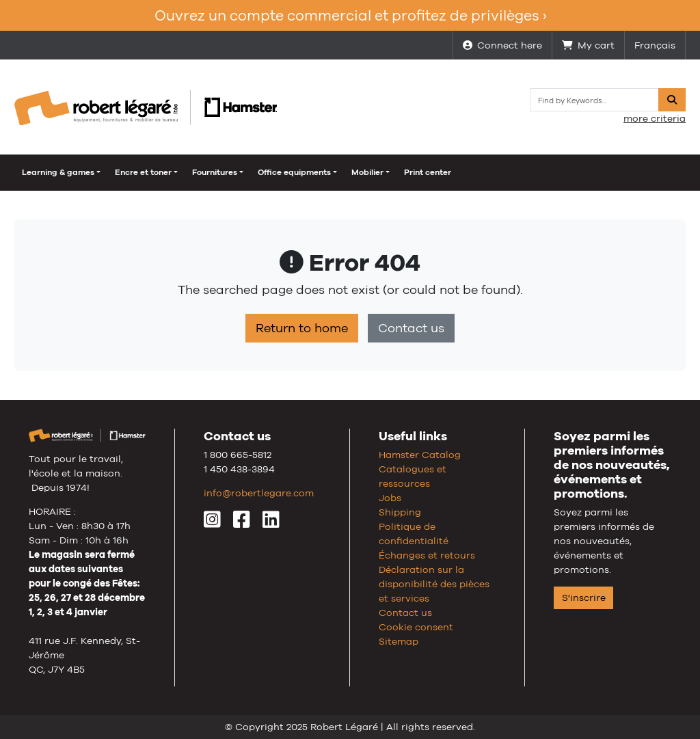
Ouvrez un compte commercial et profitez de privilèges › (350, 15)
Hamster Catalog (420, 455)
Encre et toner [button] (143, 172)
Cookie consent (416, 627)
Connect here (502, 45)
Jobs (390, 498)
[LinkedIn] (271, 523)
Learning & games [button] (58, 172)
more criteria (655, 118)
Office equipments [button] (294, 172)
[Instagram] (212, 523)
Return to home (302, 328)
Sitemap (399, 641)
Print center (428, 172)
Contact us (411, 328)
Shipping (400, 512)
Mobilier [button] (367, 172)
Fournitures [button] (215, 172)
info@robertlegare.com (259, 493)
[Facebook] (242, 523)
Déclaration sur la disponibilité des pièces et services (434, 584)
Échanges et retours (427, 555)
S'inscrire (584, 597)
